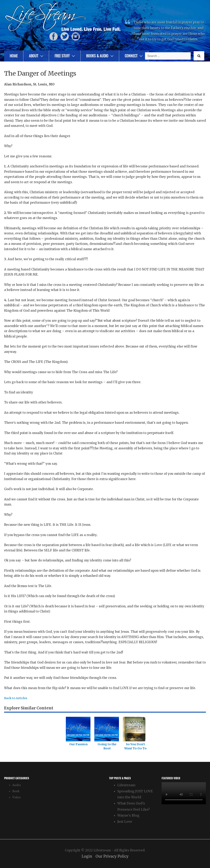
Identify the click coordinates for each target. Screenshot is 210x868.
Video (16, 797)
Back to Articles (16, 698)
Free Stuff (62, 56)
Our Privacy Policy (112, 856)
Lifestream (126, 785)
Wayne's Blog (128, 815)
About (34, 56)
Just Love (125, 821)
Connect (131, 56)
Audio (17, 785)
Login (87, 856)
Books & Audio (97, 56)
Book (16, 791)
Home (14, 56)
